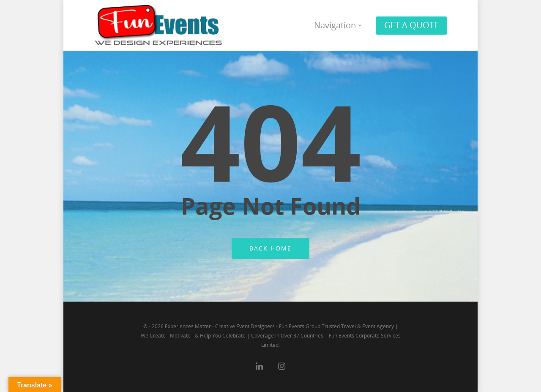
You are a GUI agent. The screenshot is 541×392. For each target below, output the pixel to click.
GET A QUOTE (411, 25)
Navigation (338, 25)
